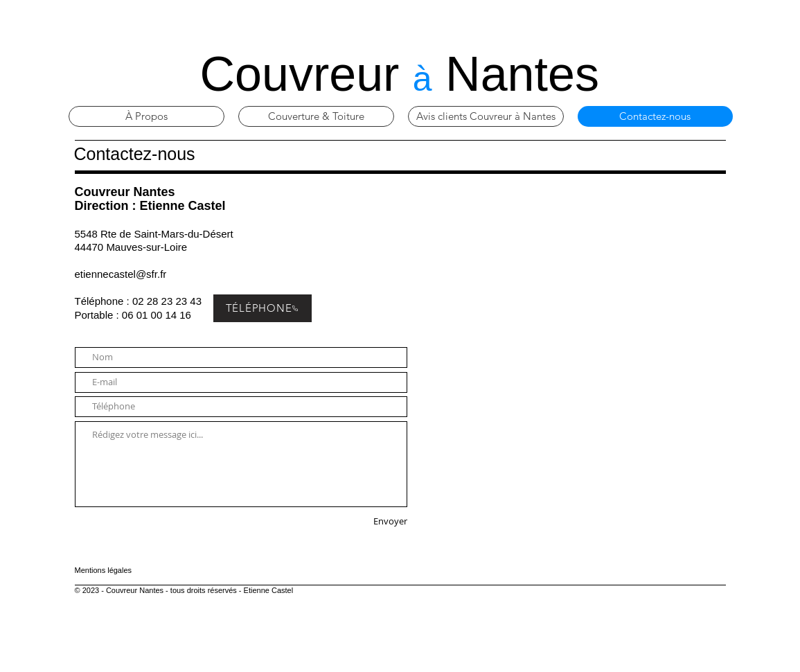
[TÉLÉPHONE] (263, 308)
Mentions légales (104, 570)
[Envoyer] (359, 522)
